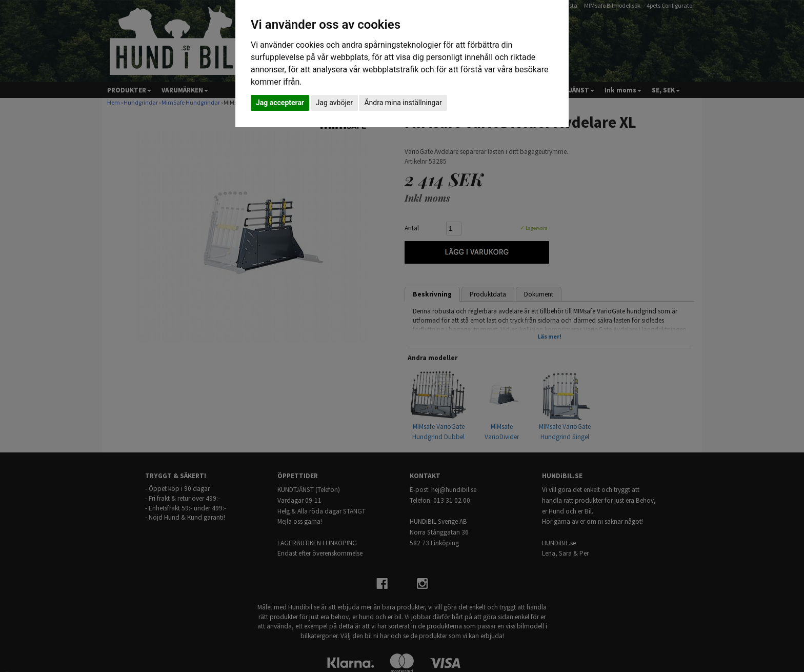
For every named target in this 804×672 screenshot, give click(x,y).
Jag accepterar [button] (280, 103)
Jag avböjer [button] (334, 103)
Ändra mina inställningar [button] (403, 103)
